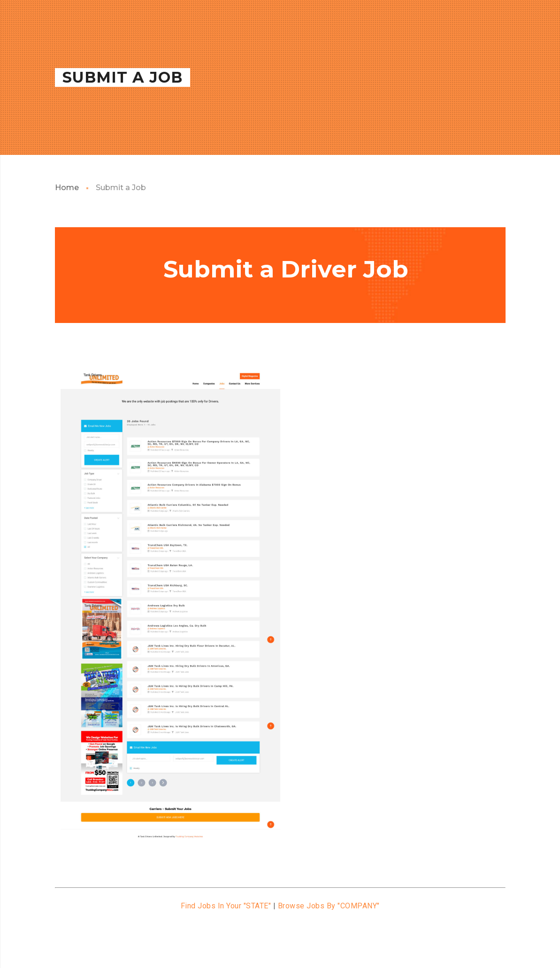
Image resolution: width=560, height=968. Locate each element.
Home (67, 188)
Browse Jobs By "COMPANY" (329, 906)
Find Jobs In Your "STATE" (226, 906)
